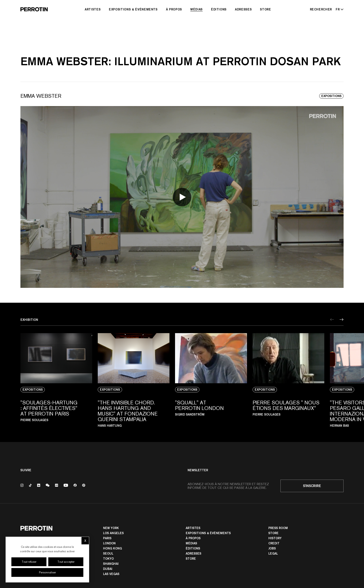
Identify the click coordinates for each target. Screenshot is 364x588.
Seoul (108, 553)
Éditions (219, 9)
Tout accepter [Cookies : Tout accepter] (66, 562)
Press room (278, 528)
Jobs (272, 548)
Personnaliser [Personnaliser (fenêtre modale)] (47, 572)
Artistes (93, 9)
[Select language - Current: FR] (339, 9)
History (275, 538)
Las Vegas (111, 574)
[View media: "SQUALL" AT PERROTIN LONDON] (211, 380)
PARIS (107, 538)
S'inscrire (312, 486)
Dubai (108, 569)
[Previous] (332, 320)
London (109, 543)
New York (111, 528)
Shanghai (111, 564)
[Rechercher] (321, 9)
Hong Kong (112, 548)
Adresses (243, 9)
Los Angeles (113, 533)
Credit (274, 543)
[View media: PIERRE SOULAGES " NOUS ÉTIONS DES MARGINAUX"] (288, 380)
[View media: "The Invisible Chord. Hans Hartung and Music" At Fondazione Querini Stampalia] (134, 380)
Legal (273, 553)
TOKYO (108, 559)
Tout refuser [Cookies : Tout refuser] (29, 562)
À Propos (174, 9)
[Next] (342, 320)
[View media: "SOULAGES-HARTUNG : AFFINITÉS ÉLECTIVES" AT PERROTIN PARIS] (56, 380)
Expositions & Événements (133, 9)
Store (265, 9)
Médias (197, 9)
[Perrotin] (34, 9)
